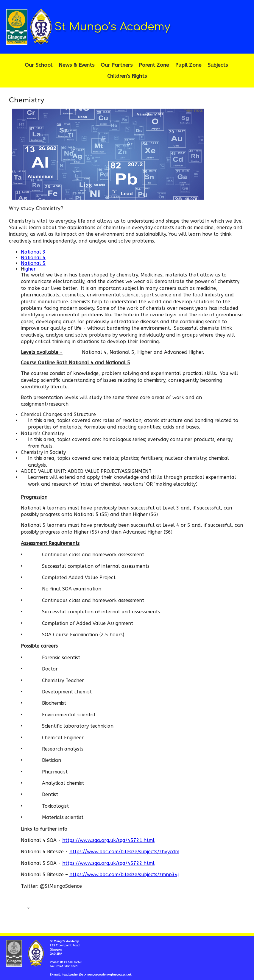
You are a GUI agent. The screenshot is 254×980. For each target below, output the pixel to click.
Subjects (218, 65)
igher (30, 269)
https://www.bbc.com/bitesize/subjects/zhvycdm (124, 852)
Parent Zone (154, 65)
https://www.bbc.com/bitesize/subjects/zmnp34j (124, 875)
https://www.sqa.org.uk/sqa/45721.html (108, 840)
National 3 (33, 252)
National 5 (33, 263)
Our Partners (117, 65)
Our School (39, 65)
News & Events (77, 65)
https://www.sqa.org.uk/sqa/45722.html (108, 863)
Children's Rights (127, 76)
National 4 (33, 258)
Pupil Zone (188, 65)
